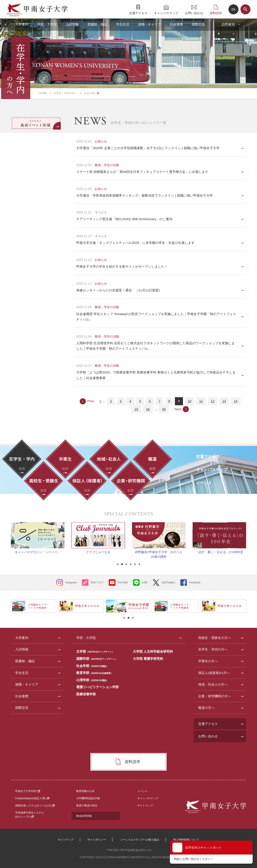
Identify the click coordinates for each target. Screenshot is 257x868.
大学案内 (22, 24)
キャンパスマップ (166, 13)
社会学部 (92, 666)
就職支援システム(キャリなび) (35, 806)
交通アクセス (138, 13)
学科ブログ (97, 583)
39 (164, 409)
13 (224, 401)
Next (178, 409)
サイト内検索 (245, 9)
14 (236, 401)
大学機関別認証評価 (88, 798)
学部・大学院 (47, 24)
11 (201, 401)
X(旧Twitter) (168, 583)
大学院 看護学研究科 (148, 659)
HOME (43, 93)
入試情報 (72, 24)
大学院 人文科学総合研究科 (153, 651)
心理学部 (92, 680)
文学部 (95, 651)
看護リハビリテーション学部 (97, 687)
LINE (145, 583)
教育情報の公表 (85, 791)
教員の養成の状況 (87, 806)
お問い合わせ (194, 13)
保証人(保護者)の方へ (214, 673)
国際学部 (97, 659)
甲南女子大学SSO (28, 791)
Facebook (195, 583)
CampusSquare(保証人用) (32, 798)
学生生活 (123, 24)
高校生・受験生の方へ (215, 638)
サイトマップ (145, 806)
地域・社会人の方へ (213, 684)
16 (148, 409)
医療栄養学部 (86, 694)
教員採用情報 (84, 816)
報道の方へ (206, 708)
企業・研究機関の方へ (215, 696)
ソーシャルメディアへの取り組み (140, 840)
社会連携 (176, 24)
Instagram (71, 583)
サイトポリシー (96, 840)
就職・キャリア (150, 24)
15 (136, 409)
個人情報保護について (186, 840)
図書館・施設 (97, 24)
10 (190, 401)
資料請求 (216, 13)
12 (213, 401)
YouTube (123, 583)
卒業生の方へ (208, 661)
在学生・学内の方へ (65, 93)
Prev (91, 401)
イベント (142, 791)
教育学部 (95, 673)
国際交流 (198, 24)
